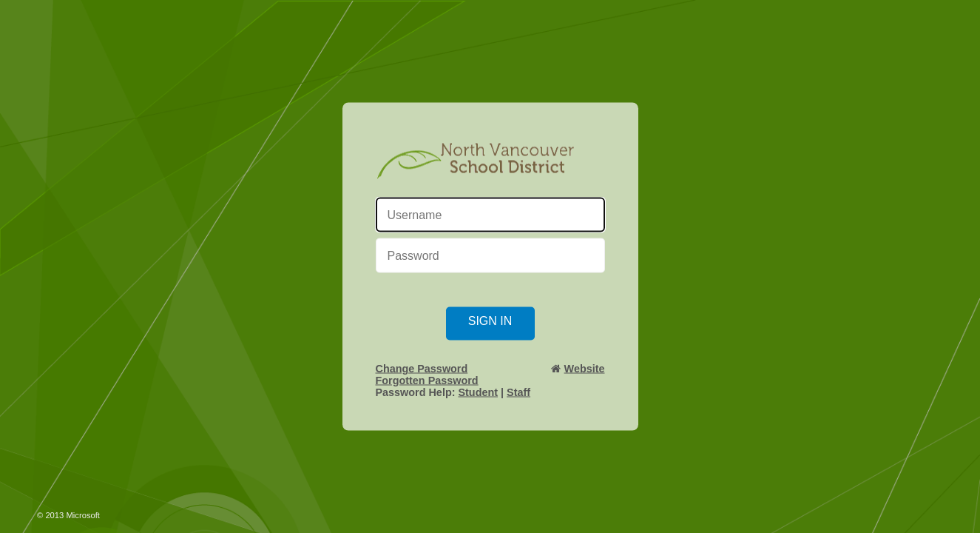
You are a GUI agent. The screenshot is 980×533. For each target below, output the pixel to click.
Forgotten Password (427, 381)
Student (478, 392)
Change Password (422, 369)
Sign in (490, 321)
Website (585, 369)
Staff (518, 392)
